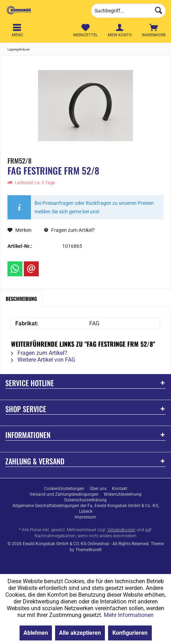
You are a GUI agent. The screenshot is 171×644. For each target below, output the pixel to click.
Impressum (85, 517)
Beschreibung (21, 299)
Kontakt (120, 489)
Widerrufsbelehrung (123, 494)
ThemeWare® (89, 550)
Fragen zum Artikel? (70, 230)
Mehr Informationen (129, 615)
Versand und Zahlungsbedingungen (64, 494)
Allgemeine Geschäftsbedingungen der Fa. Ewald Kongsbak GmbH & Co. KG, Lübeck (86, 509)
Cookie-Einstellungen (64, 489)
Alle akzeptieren (80, 633)
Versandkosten (121, 530)
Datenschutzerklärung (85, 500)
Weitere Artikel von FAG (43, 360)
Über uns (98, 489)
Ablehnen (36, 633)
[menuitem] (154, 30)
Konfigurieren (130, 633)
